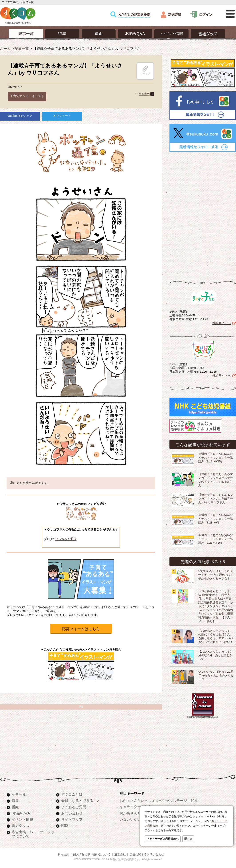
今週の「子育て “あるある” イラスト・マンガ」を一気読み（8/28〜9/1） (216, 518)
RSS (65, 826)
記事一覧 (22, 48)
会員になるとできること (81, 801)
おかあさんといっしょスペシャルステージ (153, 801)
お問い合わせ (72, 813)
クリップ (145, 70)
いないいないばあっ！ (137, 819)
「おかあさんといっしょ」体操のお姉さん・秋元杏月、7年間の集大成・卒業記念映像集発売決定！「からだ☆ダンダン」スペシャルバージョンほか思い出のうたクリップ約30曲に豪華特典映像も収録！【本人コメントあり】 (216, 605)
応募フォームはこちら (81, 629)
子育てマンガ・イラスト (27, 96)
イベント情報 (22, 819)
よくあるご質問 (74, 807)
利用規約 (63, 855)
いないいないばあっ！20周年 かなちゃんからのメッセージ (216, 675)
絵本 (195, 801)
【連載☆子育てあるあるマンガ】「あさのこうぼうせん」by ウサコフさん (216, 498)
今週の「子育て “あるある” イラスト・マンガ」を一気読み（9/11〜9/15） (216, 457)
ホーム (5, 48)
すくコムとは (72, 794)
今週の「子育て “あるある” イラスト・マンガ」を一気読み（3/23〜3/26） (216, 538)
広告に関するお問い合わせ (147, 855)
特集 (15, 801)
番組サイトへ (222, 322)
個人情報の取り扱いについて (92, 855)
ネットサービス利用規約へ (163, 839)
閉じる (188, 839)
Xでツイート (62, 116)
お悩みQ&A (21, 813)
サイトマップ (72, 819)
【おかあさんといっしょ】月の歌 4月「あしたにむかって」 (216, 654)
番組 (15, 807)
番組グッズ (21, 826)
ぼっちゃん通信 (66, 539)
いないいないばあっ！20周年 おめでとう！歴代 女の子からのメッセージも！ (216, 574)
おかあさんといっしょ (137, 813)
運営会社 (120, 855)
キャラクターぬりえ (136, 807)
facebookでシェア (20, 116)
